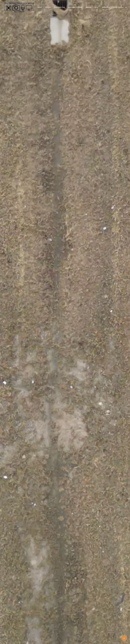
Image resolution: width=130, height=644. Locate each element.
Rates (97, 7)
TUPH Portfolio (59, 7)
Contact (48, 7)
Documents (106, 7)
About (40, 7)
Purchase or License (75, 7)
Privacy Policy (118, 7)
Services (88, 7)
